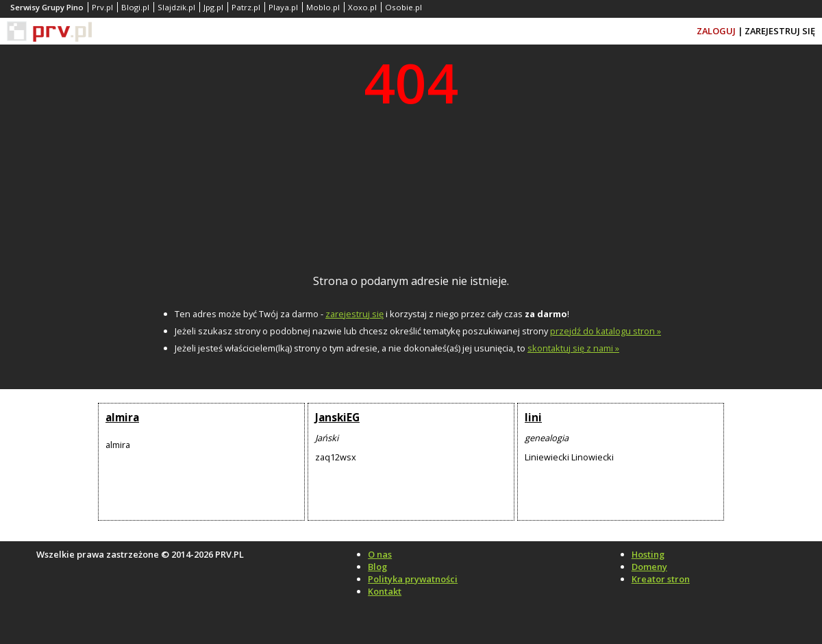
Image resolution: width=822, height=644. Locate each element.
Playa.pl (283, 7)
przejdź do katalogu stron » (606, 331)
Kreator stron (661, 579)
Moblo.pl (323, 7)
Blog (377, 567)
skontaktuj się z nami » (573, 348)
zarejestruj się (354, 314)
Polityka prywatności (413, 579)
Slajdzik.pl (176, 7)
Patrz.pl (246, 7)
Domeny (649, 567)
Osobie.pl (403, 7)
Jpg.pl (213, 7)
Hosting (648, 554)
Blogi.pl (135, 7)
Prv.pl (102, 7)
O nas (380, 554)
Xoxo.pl (362, 7)
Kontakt (385, 591)
